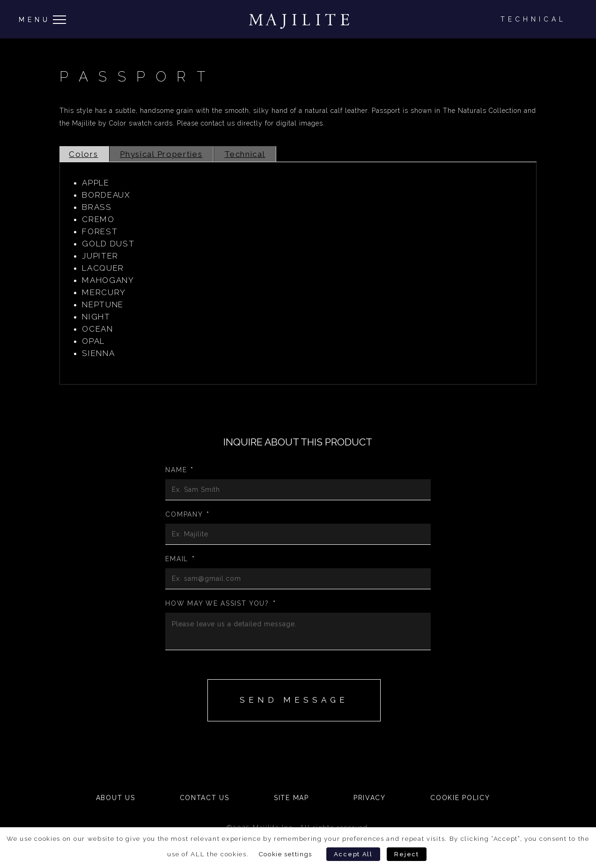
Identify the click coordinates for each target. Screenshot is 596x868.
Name (180, 470)
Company (188, 514)
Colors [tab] (83, 154)
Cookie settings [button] (286, 854)
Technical (533, 19)
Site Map (291, 798)
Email (180, 559)
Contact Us (205, 798)
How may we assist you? (221, 603)
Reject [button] (406, 854)
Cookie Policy (460, 798)
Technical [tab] (245, 154)
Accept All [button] (353, 854)
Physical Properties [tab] (161, 154)
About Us (116, 798)
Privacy (370, 798)
